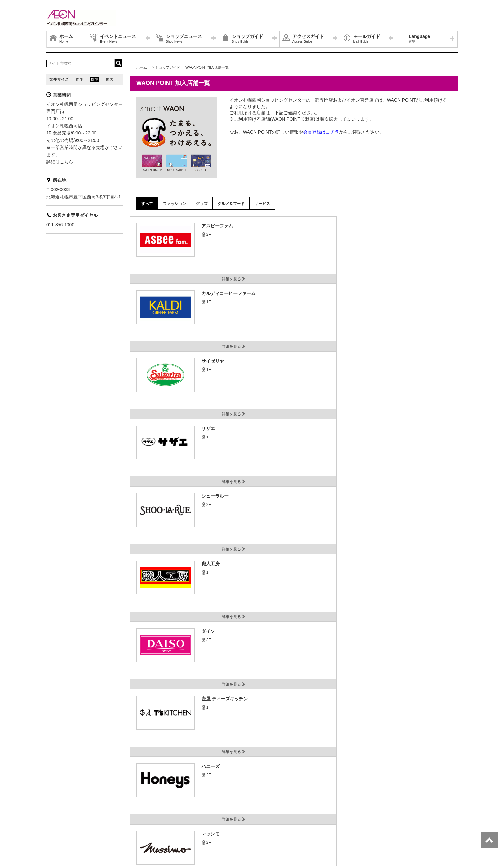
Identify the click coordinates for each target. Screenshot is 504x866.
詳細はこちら (60, 162)
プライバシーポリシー (111, 815)
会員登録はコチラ (321, 132)
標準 (94, 79)
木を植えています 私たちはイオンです (256, 815)
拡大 (110, 79)
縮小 (79, 79)
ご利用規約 (206, 815)
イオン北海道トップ (67, 815)
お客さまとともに (174, 815)
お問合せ (144, 815)
